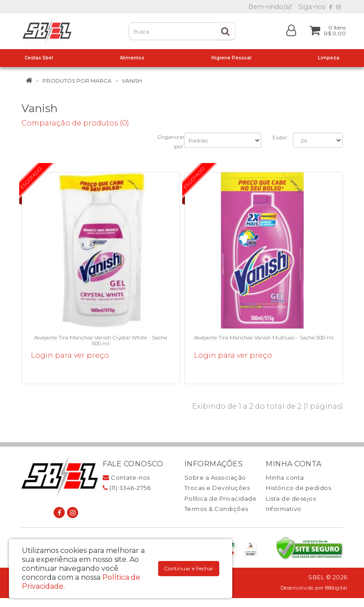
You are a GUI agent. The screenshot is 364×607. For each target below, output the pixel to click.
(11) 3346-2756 (127, 488)
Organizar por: (171, 142)
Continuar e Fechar (189, 568)
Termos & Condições (216, 509)
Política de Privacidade (221, 498)
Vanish (132, 81)
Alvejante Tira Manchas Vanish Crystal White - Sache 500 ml (100, 340)
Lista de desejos (291, 498)
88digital (336, 588)
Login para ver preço (70, 355)
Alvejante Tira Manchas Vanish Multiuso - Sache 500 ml (264, 337)
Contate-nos (126, 477)
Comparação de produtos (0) (75, 123)
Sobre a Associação (215, 477)
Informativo (284, 509)
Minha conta (285, 477)
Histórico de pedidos (298, 488)
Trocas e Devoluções (217, 488)
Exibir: (280, 137)
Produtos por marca (77, 81)
